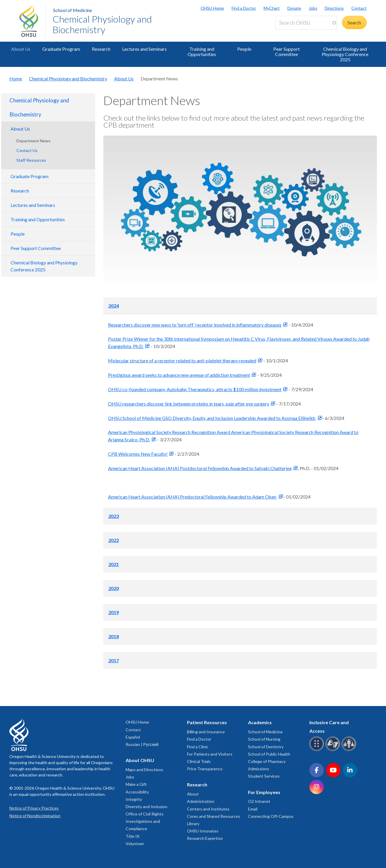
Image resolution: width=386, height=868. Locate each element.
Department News (33, 141)
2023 (114, 516)
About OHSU (140, 760)
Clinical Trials (199, 761)
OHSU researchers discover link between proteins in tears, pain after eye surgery (189, 404)
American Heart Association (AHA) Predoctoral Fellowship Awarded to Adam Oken (193, 497)
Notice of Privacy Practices (34, 808)
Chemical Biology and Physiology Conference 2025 (345, 54)
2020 (114, 588)
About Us (21, 49)
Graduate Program (61, 49)
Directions (334, 8)
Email (253, 809)
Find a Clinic (198, 747)
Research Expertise (205, 838)
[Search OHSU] (306, 23)
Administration (201, 801)
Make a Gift (136, 784)
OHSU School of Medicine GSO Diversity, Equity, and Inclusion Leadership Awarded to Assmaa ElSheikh (212, 418)
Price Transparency (205, 769)
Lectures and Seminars (144, 49)
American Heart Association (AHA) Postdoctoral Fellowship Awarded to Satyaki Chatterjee (200, 468)
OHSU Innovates (203, 831)
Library (193, 824)
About (193, 794)
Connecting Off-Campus (271, 816)
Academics (260, 722)
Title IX (133, 836)
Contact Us (27, 150)
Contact (359, 8)
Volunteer (135, 843)
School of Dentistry (266, 747)
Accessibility (137, 792)
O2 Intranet (259, 801)
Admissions (259, 769)
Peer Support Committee (286, 51)
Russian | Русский (142, 744)
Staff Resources (31, 160)
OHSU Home (212, 8)
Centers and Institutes (208, 809)
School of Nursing (264, 739)
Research (101, 49)
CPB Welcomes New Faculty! (138, 454)
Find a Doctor (244, 8)
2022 (114, 540)
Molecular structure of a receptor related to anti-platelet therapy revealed (182, 360)
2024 (114, 306)
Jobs (313, 8)
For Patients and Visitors (210, 754)
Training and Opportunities (202, 51)
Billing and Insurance (206, 732)
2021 (114, 564)
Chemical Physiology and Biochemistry (102, 24)
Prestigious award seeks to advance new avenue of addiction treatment (179, 375)
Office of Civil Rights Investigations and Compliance (145, 821)
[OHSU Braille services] (317, 750)
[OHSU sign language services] (334, 750)
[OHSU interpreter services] (350, 750)
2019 (114, 612)
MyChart (272, 8)
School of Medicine (73, 10)
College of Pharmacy (267, 761)
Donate (294, 8)
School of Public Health (269, 754)
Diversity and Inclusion (146, 807)
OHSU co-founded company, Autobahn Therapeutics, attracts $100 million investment (195, 389)
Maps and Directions (144, 770)
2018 (114, 636)
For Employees (264, 792)
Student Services (264, 776)
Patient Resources (207, 722)
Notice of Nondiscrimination (35, 816)
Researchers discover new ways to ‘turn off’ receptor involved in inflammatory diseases (195, 325)
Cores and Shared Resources (214, 816)
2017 (114, 660)
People (244, 49)
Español (133, 737)
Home (16, 78)
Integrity (134, 799)
